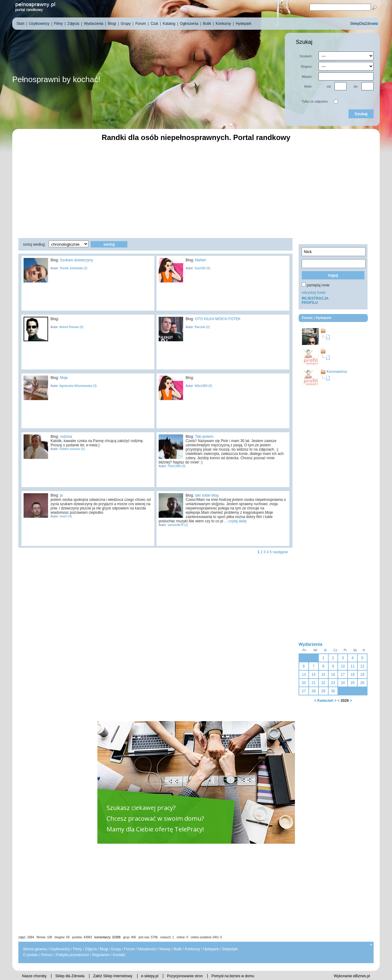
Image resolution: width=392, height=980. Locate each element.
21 (313, 683)
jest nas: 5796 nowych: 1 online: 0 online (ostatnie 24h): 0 (180, 937)
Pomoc (47, 955)
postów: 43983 (82, 937)
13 (304, 675)
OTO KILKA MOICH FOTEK (218, 319)
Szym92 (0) (202, 268)
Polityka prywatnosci (72, 955)
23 (333, 683)
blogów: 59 (62, 937)
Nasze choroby (34, 976)
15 (323, 675)
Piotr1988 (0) (176, 466)
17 (343, 675)
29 (323, 691)
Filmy (77, 949)
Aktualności (147, 949)
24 (343, 683)
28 (313, 691)
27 (304, 691)
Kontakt (119, 955)
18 (352, 675)
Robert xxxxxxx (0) (72, 449)
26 (362, 683)
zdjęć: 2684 (26, 937)
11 (352, 666)
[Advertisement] (196, 189)
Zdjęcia (91, 949)
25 (352, 683)
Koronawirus (337, 372)
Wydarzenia (311, 644)
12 (362, 666)
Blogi (104, 949)
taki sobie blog (207, 495)
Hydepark (211, 949)
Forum (129, 949)
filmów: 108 (45, 937)
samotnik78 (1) (177, 525)
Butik (178, 949)
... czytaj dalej (235, 521)
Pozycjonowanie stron (185, 976)
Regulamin (101, 955)
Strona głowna (35, 949)
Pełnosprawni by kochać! (56, 79)
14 (313, 675)
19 (362, 675)
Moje (64, 378)
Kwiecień (325, 701)
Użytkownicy (60, 949)
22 (323, 683)
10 (343, 666)
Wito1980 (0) (203, 386)
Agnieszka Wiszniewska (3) (78, 386)
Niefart (200, 260)
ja (61, 495)
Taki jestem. (204, 437)
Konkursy (192, 949)
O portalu (30, 955)
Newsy (165, 949)
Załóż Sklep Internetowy (113, 976)
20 (304, 683)
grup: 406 (130, 937)
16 (333, 675)
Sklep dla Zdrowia (70, 976)
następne (280, 552)
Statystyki (230, 949)
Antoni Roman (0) (71, 327)
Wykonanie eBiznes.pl (352, 976)
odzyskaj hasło (314, 293)
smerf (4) (65, 516)
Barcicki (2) (202, 327)
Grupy (116, 949)
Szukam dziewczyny (77, 260)
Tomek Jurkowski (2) (73, 268)
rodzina (66, 437)
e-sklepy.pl (150, 976)
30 (333, 691)
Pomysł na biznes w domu (233, 976)
